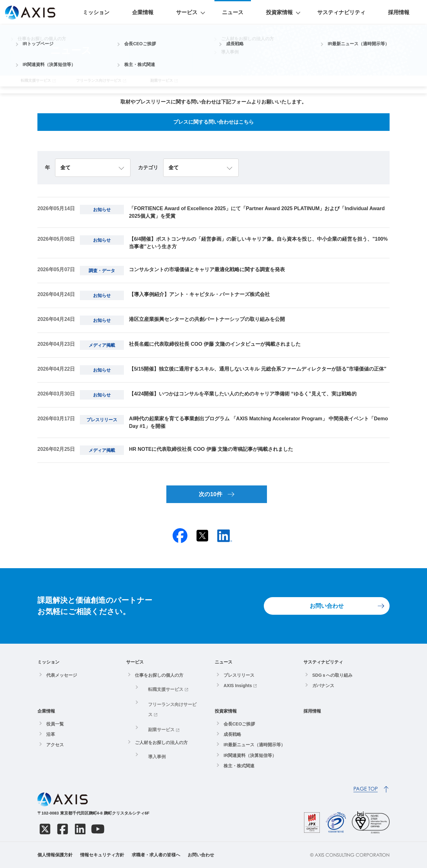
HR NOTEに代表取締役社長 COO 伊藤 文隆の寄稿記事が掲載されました (211, 449)
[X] (45, 829)
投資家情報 (310, 12)
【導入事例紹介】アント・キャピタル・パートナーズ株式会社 (199, 294)
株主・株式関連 (239, 766)
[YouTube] (98, 829)
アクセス (55, 745)
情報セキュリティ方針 (102, 855)
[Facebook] (63, 829)
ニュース (278, 12)
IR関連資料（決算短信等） (250, 755)
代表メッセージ (62, 675)
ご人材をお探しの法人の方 (161, 721)
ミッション (179, 12)
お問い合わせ (327, 606)
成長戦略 (232, 734)
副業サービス (156, 710)
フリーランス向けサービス (169, 699)
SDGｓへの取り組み (332, 675)
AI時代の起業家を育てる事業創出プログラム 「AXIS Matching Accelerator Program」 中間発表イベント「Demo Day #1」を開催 (258, 422)
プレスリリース (239, 675)
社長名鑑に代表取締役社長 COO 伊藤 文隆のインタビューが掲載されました (215, 344)
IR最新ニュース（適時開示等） (254, 745)
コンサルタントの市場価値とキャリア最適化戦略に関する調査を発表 (207, 269)
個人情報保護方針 (55, 855)
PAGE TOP (366, 789)
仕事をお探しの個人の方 (159, 675)
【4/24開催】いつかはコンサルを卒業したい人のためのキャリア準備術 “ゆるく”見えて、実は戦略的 (243, 394)
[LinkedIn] (80, 829)
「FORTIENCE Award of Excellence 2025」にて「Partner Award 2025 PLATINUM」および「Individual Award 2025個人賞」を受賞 (257, 212)
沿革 (51, 734)
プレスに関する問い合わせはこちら (213, 122)
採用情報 (406, 12)
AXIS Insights (238, 686)
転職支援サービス (160, 687)
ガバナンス (323, 686)
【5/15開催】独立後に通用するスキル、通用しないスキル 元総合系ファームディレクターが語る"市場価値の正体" (258, 369)
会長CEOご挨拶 (239, 724)
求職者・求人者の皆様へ (156, 855)
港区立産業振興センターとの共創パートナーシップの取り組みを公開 (207, 319)
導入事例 (151, 733)
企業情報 (211, 12)
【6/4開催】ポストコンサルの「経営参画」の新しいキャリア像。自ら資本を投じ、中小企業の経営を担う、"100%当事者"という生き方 (258, 243)
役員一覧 (55, 724)
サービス (240, 12)
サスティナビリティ (364, 12)
